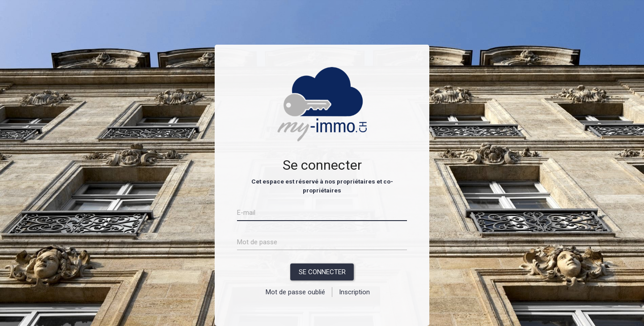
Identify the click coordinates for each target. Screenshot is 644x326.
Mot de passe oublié (295, 292)
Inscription (354, 292)
